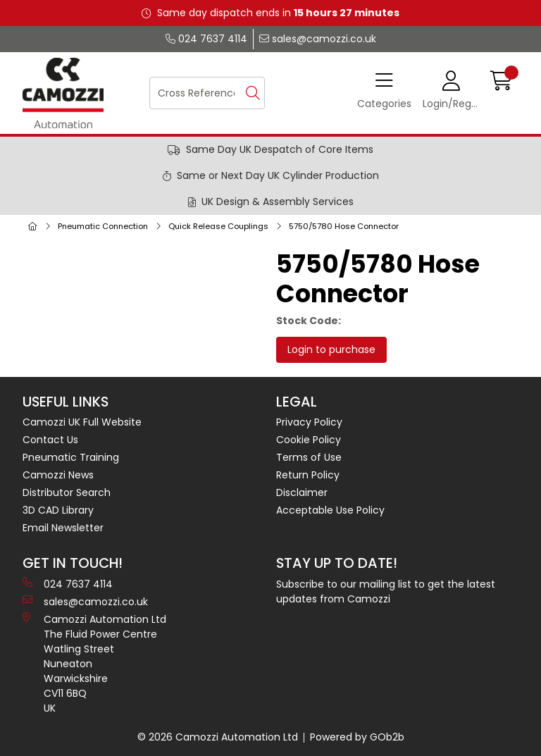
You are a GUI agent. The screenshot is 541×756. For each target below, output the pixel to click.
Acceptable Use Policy (330, 510)
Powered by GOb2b (357, 737)
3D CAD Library (58, 510)
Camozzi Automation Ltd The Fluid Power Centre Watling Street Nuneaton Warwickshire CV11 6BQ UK (94, 664)
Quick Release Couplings (218, 226)
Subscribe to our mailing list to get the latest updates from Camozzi (386, 591)
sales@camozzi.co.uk (318, 39)
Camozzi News (58, 475)
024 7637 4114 (206, 39)
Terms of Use (309, 457)
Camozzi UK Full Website (82, 422)
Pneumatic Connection (103, 226)
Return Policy (308, 475)
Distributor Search (67, 492)
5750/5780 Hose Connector (344, 226)
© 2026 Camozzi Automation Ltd (218, 737)
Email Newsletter (63, 528)
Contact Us (50, 440)
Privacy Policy (309, 422)
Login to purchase (331, 349)
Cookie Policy (309, 440)
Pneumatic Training (71, 457)
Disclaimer (302, 492)
